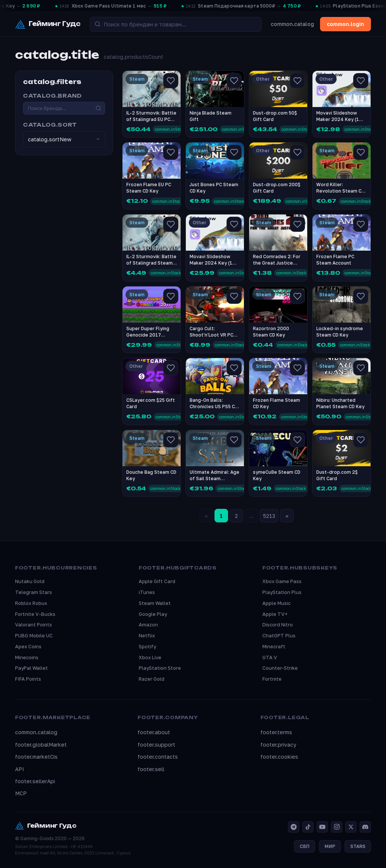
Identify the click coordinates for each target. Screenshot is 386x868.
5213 (269, 516)
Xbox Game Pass (282, 581)
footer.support (156, 745)
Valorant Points (34, 625)
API (20, 769)
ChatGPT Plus (279, 635)
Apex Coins (28, 646)
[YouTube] (322, 827)
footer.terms (276, 732)
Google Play (153, 614)
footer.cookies (279, 757)
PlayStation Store (160, 668)
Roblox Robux (31, 603)
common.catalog (292, 24)
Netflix (147, 635)
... (251, 516)
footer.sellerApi (35, 781)
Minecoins (27, 657)
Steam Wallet (155, 603)
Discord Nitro (278, 625)
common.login (345, 24)
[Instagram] (337, 827)
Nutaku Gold (30, 581)
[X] (351, 827)
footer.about (154, 732)
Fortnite (272, 679)
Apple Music (276, 603)
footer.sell (151, 769)
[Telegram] (294, 827)
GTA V (270, 657)
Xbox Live (150, 657)
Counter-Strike (280, 668)
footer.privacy (278, 745)
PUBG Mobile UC (34, 635)
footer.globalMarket (41, 745)
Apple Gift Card (157, 581)
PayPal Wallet (31, 668)
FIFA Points (28, 679)
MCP (21, 793)
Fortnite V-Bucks (35, 614)
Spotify (147, 646)
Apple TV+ (275, 614)
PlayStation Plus (282, 592)
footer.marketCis (36, 757)
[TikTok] (308, 827)
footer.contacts (158, 757)
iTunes (147, 592)
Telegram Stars (34, 592)
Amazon (148, 625)
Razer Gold (152, 679)
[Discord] (365, 827)
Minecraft (274, 646)
